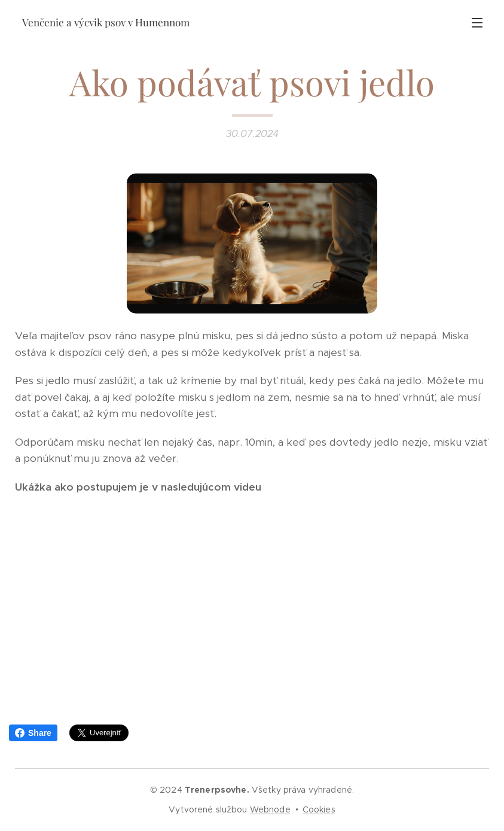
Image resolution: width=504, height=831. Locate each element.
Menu (477, 23)
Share (33, 733)
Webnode (270, 809)
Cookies (319, 809)
